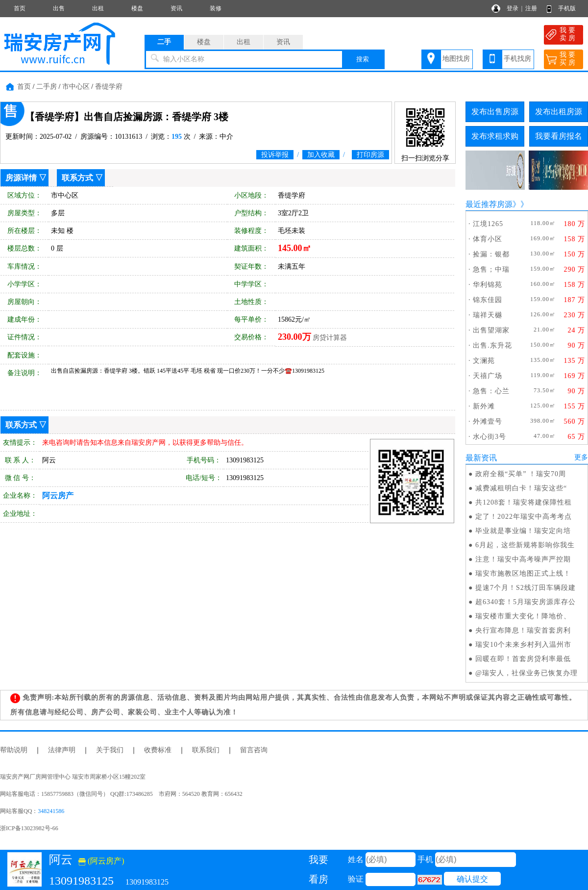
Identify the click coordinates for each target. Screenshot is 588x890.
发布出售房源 (495, 112)
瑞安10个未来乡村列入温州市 (523, 645)
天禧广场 (488, 376)
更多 (581, 457)
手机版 (567, 8)
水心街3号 (490, 437)
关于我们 (110, 750)
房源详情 (21, 178)
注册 (531, 8)
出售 (59, 8)
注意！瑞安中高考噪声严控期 (523, 559)
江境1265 (488, 224)
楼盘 (137, 8)
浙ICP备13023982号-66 (29, 828)
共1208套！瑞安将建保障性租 (524, 502)
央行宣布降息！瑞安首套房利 (523, 630)
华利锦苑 (488, 285)
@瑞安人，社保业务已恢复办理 (527, 673)
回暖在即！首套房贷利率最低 (523, 659)
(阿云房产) (101, 861)
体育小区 (488, 239)
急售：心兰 (491, 391)
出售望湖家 (491, 330)
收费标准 (158, 750)
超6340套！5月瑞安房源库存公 (526, 602)
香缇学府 (109, 87)
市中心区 (76, 87)
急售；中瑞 (491, 269)
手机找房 (517, 59)
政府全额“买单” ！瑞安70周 (521, 474)
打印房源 (370, 155)
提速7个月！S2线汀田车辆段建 (526, 588)
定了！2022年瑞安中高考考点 (524, 517)
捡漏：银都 (491, 254)
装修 (216, 8)
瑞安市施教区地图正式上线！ (523, 573)
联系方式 (77, 178)
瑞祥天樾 (488, 315)
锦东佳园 (488, 300)
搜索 (363, 59)
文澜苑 (484, 361)
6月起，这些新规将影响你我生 (525, 545)
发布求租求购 (495, 136)
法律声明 (62, 750)
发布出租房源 (559, 112)
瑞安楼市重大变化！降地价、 (523, 616)
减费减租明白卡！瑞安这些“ (521, 488)
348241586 (51, 811)
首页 (20, 8)
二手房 (47, 87)
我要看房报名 (559, 136)
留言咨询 (254, 750)
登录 (513, 8)
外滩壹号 (488, 421)
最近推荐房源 (489, 204)
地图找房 (456, 59)
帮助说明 (14, 750)
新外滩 (484, 406)
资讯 (176, 8)
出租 (98, 8)
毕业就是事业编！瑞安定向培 (523, 531)
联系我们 (206, 750)
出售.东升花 (492, 345)
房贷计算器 (330, 338)
